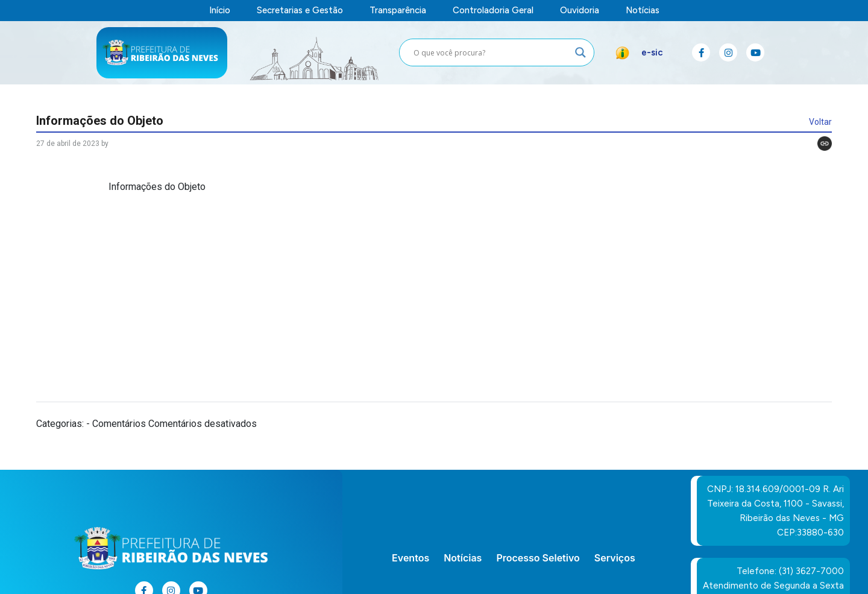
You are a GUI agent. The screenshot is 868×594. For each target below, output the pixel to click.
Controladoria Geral (493, 11)
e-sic (652, 52)
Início (220, 11)
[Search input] (491, 52)
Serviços (615, 558)
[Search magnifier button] (580, 52)
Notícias (643, 11)
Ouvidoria (580, 11)
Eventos (410, 558)
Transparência (398, 11)
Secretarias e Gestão (300, 11)
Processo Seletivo (538, 558)
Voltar (820, 122)
